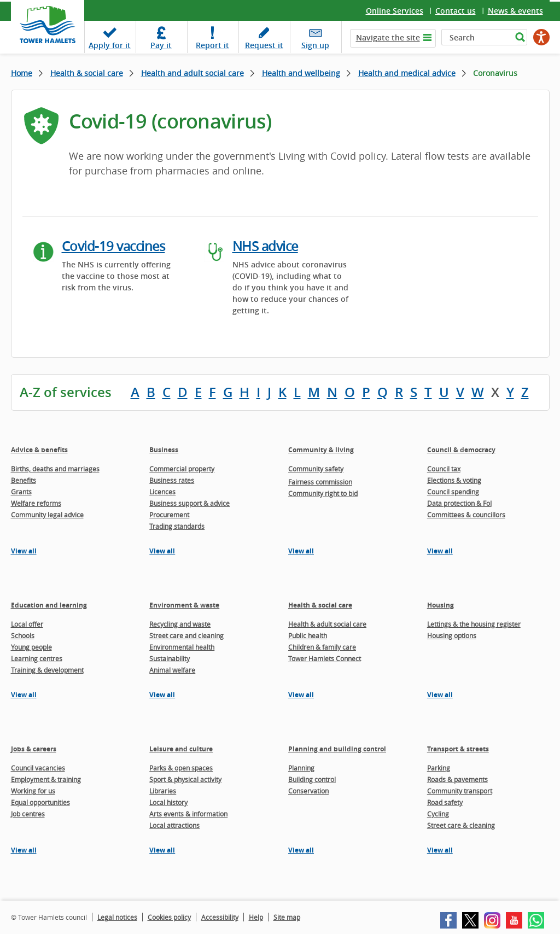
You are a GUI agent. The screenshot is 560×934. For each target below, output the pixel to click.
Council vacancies (38, 768)
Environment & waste (184, 605)
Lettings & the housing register (474, 624)
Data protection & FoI (459, 503)
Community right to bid (323, 493)
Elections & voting (454, 480)
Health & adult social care (327, 624)
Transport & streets (458, 749)
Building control (312, 779)
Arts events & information (188, 814)
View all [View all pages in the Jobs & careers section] (24, 850)
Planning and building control (337, 749)
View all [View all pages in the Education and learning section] (24, 695)
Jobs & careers (34, 749)
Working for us (33, 791)
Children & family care (322, 647)
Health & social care (87, 73)
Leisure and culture (181, 749)
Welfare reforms (36, 503)
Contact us (456, 11)
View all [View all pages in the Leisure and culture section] (162, 850)
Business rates (172, 480)
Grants (21, 492)
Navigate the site (388, 37)
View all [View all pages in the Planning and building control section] (301, 850)
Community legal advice (47, 515)
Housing (441, 605)
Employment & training (46, 779)
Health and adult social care (192, 73)
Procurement (169, 515)
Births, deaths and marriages (55, 469)
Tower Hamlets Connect (325, 658)
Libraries (163, 791)
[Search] (477, 37)
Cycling (438, 814)
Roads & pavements (457, 779)
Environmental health (182, 647)
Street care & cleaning (461, 825)
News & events (515, 11)
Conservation (308, 791)
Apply (110, 45)
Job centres (28, 814)
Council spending (453, 492)
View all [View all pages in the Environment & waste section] (162, 695)
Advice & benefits (39, 450)
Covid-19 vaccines (113, 246)
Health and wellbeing (301, 73)
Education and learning (49, 605)
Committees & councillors (466, 515)
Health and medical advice (407, 73)
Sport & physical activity (185, 779)
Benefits (24, 480)
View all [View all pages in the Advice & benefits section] (24, 551)
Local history (168, 802)
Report (212, 45)
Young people (31, 647)
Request (264, 45)
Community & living (321, 450)
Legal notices (117, 917)
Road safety (445, 802)
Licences (162, 492)
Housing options (452, 635)
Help (256, 917)
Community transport (460, 791)
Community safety (316, 469)
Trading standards (177, 526)
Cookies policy (169, 917)
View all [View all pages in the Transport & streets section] (440, 850)
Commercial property (182, 469)
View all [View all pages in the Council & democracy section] (440, 551)
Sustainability (170, 658)
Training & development (47, 670)
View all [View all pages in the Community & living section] (301, 551)
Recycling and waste (180, 624)
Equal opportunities (40, 802)
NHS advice (265, 246)
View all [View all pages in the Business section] (162, 551)
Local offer (27, 624)
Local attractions (174, 825)
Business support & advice (189, 503)
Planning (301, 768)
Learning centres (37, 658)
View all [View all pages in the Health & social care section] (301, 695)
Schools (23, 635)
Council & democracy (461, 450)
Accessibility (220, 917)
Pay (161, 45)
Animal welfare (172, 670)
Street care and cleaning (186, 635)
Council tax (444, 469)
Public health (308, 635)
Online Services (395, 11)
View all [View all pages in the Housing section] (440, 695)
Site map (287, 917)
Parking (439, 768)
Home (22, 73)
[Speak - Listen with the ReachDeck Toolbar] (541, 37)
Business (164, 450)
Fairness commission (320, 482)
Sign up (315, 45)
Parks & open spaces (181, 768)
